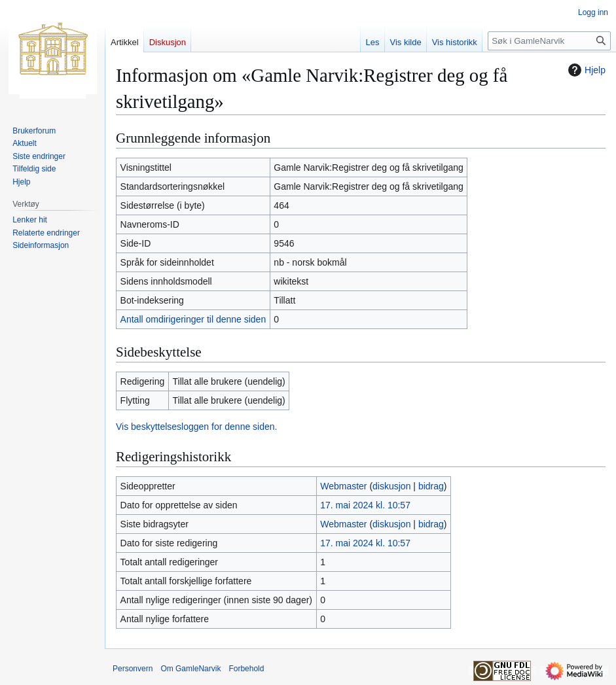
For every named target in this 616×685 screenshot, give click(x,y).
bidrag (431, 486)
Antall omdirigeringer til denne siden (193, 319)
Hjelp (585, 70)
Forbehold (246, 669)
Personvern (133, 669)
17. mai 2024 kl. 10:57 (365, 505)
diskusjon (391, 486)
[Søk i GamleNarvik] (549, 41)
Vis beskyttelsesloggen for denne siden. (196, 427)
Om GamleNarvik (190, 669)
